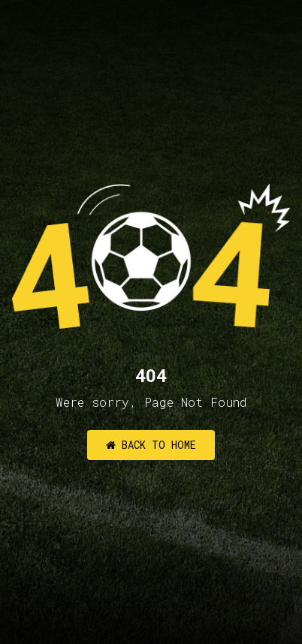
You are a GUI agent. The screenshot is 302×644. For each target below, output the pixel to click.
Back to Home (151, 445)
